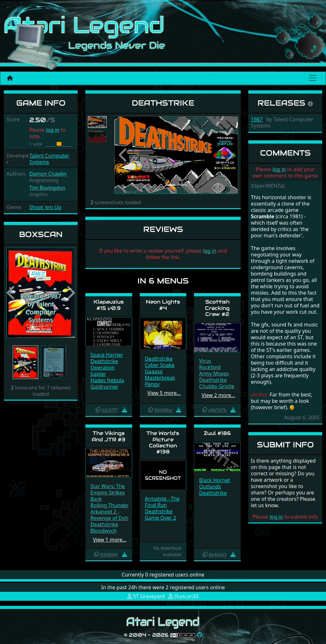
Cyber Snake (160, 365)
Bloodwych (103, 531)
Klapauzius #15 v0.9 (109, 305)
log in (53, 130)
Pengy (152, 384)
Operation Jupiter (103, 371)
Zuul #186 (217, 433)
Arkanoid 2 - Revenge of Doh (109, 515)
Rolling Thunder (110, 505)
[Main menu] (313, 78)
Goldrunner (104, 387)
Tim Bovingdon (47, 188)
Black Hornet (214, 480)
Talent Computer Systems (49, 159)
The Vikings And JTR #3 (109, 436)
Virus (205, 361)
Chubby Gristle (217, 386)
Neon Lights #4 (163, 305)
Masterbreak (160, 378)
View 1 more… (110, 540)
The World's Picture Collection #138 (163, 442)
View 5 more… (164, 393)
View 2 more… (218, 395)
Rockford (210, 367)
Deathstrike (104, 361)
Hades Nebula (107, 380)
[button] (11, 293)
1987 (257, 119)
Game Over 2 (160, 518)
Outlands (210, 486)
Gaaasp (154, 371)
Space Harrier (107, 355)
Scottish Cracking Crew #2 (217, 308)
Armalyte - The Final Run (162, 502)
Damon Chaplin (48, 174)
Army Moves (214, 374)
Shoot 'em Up (45, 207)
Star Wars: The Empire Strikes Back (108, 493)
